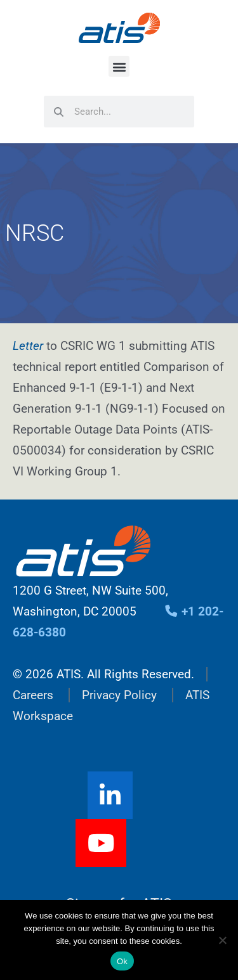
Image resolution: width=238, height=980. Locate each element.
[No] (222, 940)
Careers (33, 695)
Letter (28, 346)
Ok (122, 961)
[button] (119, 66)
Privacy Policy (119, 695)
